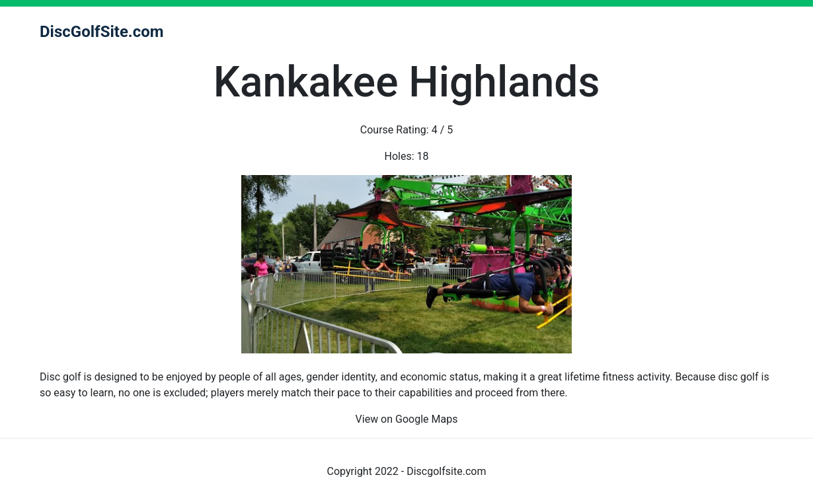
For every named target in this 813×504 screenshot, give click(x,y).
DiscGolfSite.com (102, 32)
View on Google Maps (407, 419)
